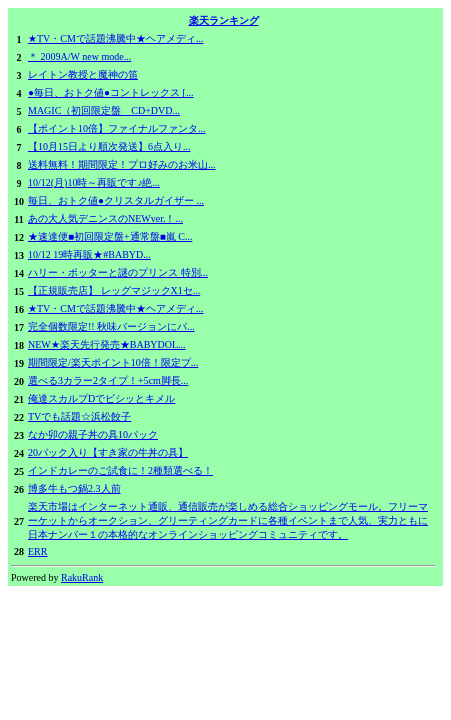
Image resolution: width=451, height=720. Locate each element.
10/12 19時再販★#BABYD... (89, 254)
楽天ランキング (224, 20)
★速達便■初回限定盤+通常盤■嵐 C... (110, 236)
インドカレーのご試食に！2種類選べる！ (120, 470)
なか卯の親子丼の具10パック (93, 434)
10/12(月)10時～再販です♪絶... (94, 182)
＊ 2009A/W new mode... (79, 56)
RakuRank (82, 577)
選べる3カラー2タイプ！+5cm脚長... (108, 380)
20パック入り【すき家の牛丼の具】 (108, 452)
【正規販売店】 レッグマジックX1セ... (114, 290)
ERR (37, 551)
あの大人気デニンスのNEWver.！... (105, 218)
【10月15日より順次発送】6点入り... (109, 146)
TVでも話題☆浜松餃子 (79, 416)
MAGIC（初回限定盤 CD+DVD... (104, 110)
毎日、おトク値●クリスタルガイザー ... (116, 200)
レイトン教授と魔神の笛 (83, 74)
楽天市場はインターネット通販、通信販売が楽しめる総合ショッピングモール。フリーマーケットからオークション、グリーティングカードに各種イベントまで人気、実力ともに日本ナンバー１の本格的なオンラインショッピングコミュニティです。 (228, 520)
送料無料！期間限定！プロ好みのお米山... (122, 164)
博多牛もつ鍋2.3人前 (74, 488)
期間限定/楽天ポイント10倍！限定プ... (113, 362)
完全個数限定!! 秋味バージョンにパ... (111, 326)
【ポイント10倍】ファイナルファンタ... (117, 128)
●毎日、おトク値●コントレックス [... (110, 92)
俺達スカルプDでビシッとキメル (101, 398)
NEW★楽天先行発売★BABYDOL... (107, 344)
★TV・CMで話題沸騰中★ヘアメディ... (115, 38)
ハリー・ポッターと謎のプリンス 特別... (118, 272)
